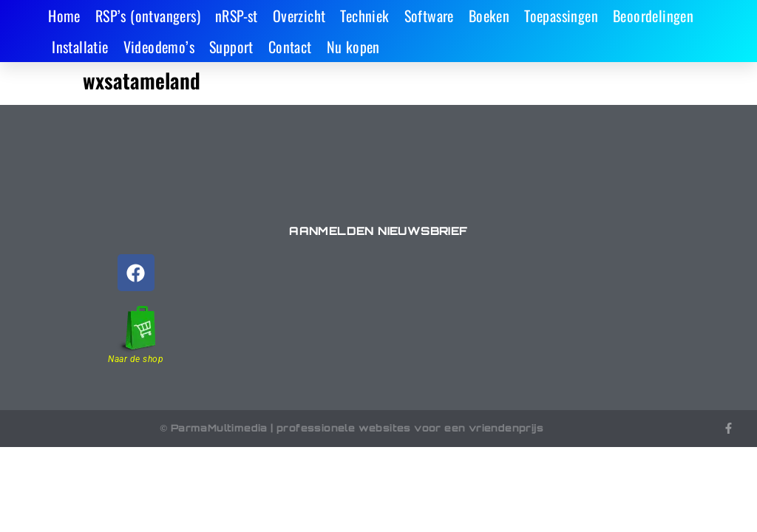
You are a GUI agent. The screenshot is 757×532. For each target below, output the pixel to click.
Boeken (489, 16)
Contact (290, 47)
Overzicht (299, 16)
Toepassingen (561, 16)
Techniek (364, 16)
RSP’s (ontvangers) (148, 16)
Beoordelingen (653, 16)
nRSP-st (237, 16)
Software (429, 16)
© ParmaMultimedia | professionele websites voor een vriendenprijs (352, 428)
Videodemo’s (159, 47)
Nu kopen (353, 47)
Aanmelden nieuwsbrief (378, 231)
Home (64, 16)
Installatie (80, 47)
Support (231, 47)
